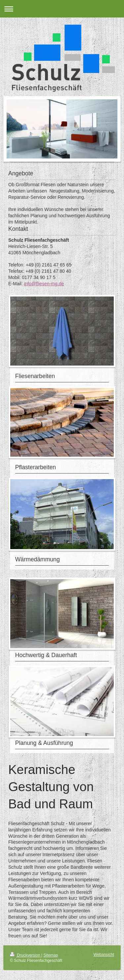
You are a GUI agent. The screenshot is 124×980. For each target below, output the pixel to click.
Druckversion (26, 955)
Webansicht (104, 955)
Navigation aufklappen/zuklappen (62, 9)
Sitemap (51, 955)
